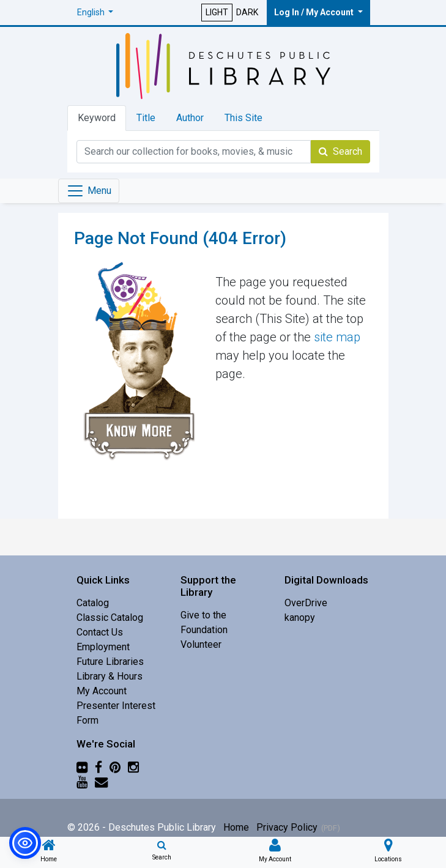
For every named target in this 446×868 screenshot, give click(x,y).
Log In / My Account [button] (315, 12)
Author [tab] (190, 118)
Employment (103, 647)
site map (337, 337)
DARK (247, 12)
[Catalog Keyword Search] (194, 152)
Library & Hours (110, 676)
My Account (102, 691)
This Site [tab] (243, 118)
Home (236, 827)
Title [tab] (146, 118)
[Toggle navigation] (89, 191)
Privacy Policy (287, 827)
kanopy (300, 618)
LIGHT (217, 12)
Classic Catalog (110, 618)
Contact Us (100, 632)
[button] (95, 13)
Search (340, 151)
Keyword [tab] (97, 118)
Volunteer (201, 644)
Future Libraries (110, 662)
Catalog (93, 603)
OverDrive (306, 603)
